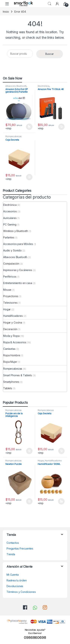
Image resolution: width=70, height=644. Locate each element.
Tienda (11, 554)
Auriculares (10, 218)
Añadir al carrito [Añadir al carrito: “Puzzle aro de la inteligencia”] (29, 451)
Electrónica (43, 86)
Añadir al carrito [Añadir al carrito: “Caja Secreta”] (29, 177)
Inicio (6, 12)
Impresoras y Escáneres (18, 270)
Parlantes (9, 237)
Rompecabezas (14, 136)
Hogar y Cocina (13, 322)
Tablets (8, 388)
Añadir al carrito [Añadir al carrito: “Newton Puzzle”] (29, 501)
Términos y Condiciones (21, 592)
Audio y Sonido (12, 250)
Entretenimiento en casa (18, 283)
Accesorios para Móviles (18, 244)
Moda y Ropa (11, 336)
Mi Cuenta (13, 575)
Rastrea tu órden (17, 580)
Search (49, 4)
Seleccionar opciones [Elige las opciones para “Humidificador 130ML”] (61, 501)
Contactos (13, 543)
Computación (11, 264)
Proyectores (11, 296)
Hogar (7, 309)
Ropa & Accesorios (15, 342)
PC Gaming (10, 224)
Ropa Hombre (12, 355)
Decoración (10, 329)
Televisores (10, 303)
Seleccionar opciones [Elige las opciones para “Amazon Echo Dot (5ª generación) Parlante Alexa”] (29, 127)
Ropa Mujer (10, 362)
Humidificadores (13, 316)
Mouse (7, 290)
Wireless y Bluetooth (16, 231)
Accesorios (10, 211)
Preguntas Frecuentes (20, 548)
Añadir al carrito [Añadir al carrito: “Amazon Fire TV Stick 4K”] (61, 127)
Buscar (50, 54)
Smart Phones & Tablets (18, 375)
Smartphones (11, 382)
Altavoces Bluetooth (16, 86)
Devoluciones (15, 586)
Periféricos (10, 277)
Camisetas (9, 349)
